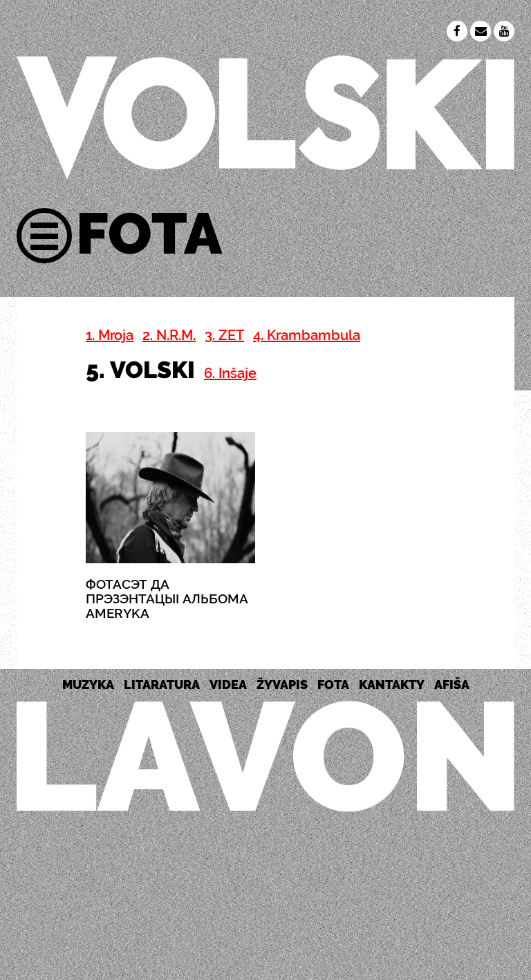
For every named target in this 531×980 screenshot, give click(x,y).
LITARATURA (162, 685)
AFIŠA (452, 685)
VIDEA (228, 685)
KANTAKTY (392, 685)
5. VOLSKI (140, 370)
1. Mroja (110, 335)
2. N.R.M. (169, 335)
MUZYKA (88, 685)
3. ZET (224, 335)
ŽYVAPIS (282, 685)
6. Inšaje (230, 373)
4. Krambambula (307, 335)
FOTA (333, 685)
